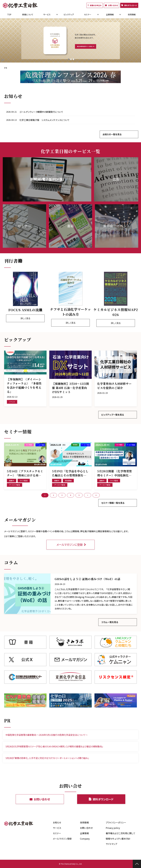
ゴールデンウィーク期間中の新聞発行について (41, 112)
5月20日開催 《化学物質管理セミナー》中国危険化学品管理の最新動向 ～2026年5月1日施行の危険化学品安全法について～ (115, 473)
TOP (9, 14)
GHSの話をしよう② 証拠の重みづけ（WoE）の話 (87, 579)
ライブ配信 (24, 481)
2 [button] (53, 495)
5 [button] (79, 495)
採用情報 (132, 14)
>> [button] (96, 495)
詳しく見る (25, 318)
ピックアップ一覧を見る (113, 415)
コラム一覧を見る (110, 622)
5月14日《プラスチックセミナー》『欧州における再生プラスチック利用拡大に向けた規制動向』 (25, 473)
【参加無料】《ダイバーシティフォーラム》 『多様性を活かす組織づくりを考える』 (24, 385)
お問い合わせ (113, 5)
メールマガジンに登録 (70, 545)
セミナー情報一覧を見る (113, 503)
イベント (12, 402)
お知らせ (57, 822)
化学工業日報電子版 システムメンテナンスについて (44, 120)
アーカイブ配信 (15, 485)
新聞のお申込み (96, 5)
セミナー (88, 14)
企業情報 (110, 14)
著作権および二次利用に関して (121, 833)
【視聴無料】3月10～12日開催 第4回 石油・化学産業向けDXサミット (70, 388)
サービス (47, 14)
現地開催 (68, 481)
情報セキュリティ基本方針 (118, 839)
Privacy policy (113, 828)
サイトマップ (111, 844)
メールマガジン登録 (62, 839)
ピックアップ (69, 14)
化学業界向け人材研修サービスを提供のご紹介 (114, 386)
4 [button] (70, 495)
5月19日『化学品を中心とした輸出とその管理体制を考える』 (70, 473)
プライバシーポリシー (116, 822)
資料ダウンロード (131, 5)
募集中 (12, 481)
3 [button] (62, 495)
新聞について (28, 14)
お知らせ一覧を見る (112, 134)
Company (85, 839)
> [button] (88, 495)
